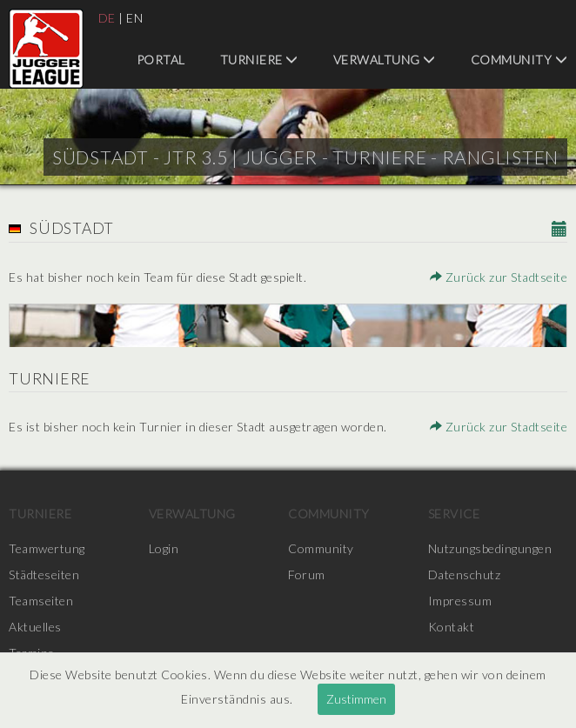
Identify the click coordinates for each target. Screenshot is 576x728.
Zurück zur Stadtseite (499, 277)
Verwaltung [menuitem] (385, 60)
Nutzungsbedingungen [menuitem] (490, 548)
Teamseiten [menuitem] (41, 601)
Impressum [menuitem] (460, 601)
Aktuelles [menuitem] (35, 627)
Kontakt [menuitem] (452, 627)
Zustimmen (356, 699)
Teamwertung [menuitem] (47, 548)
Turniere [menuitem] (259, 60)
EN (134, 18)
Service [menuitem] (454, 514)
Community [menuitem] (519, 60)
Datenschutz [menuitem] (465, 574)
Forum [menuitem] (307, 574)
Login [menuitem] (164, 548)
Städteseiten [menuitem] (44, 574)
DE (107, 18)
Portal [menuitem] (161, 60)
